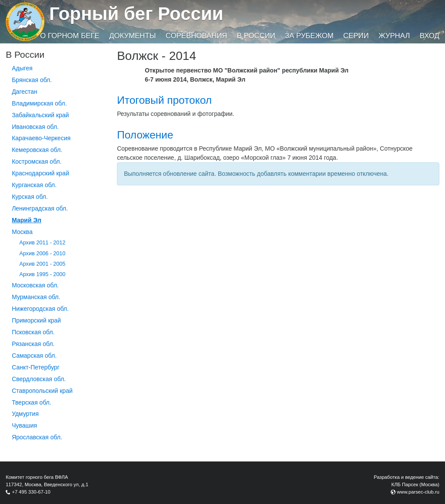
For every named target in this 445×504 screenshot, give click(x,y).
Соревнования (196, 36)
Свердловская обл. (39, 379)
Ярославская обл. (37, 437)
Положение (145, 135)
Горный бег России (136, 14)
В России (256, 36)
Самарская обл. (34, 356)
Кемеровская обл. (37, 150)
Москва (22, 232)
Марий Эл (27, 220)
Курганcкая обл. (34, 185)
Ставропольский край (42, 391)
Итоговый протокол (164, 100)
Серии (356, 36)
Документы (132, 36)
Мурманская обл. (36, 297)
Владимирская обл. (39, 103)
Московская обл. (35, 285)
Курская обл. (30, 197)
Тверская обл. (32, 402)
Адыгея (22, 68)
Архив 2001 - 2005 (43, 264)
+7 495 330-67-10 (31, 492)
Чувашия (24, 425)
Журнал (394, 36)
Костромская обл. (37, 161)
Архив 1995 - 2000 (43, 274)
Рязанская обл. (33, 344)
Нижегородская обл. (40, 309)
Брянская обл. (32, 80)
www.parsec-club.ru (418, 492)
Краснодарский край (40, 173)
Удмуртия (25, 414)
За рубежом (309, 36)
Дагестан (25, 92)
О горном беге (70, 36)
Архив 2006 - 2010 (43, 254)
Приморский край (36, 320)
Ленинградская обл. (40, 208)
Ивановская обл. (35, 127)
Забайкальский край (40, 115)
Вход (430, 36)
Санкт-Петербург (36, 367)
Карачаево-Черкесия (41, 138)
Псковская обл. (33, 332)
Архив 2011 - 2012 (43, 243)
